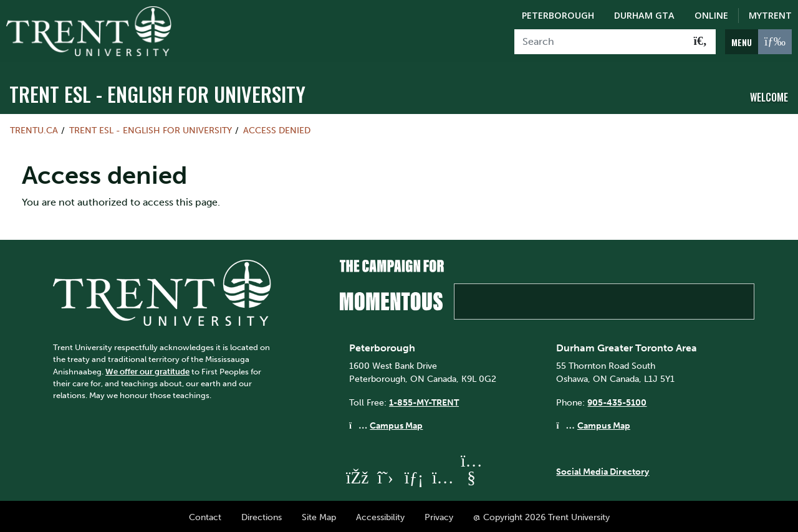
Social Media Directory (603, 469)
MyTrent (770, 15)
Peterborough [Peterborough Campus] (558, 15)
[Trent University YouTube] (471, 476)
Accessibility (380, 515)
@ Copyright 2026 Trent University (541, 515)
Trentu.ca (34, 128)
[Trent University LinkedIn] (414, 476)
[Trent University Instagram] (443, 476)
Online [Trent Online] (711, 15)
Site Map (319, 515)
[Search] (600, 42)
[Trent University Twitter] (385, 476)
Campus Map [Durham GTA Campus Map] (604, 424)
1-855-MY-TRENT (424, 400)
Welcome (769, 95)
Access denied (277, 128)
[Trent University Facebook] (357, 476)
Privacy (439, 515)
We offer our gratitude (147, 369)
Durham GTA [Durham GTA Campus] (644, 15)
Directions (262, 515)
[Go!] (700, 42)
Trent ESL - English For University (157, 92)
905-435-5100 (617, 400)
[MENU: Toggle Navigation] (758, 42)
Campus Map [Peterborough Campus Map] (396, 424)
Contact (205, 515)
